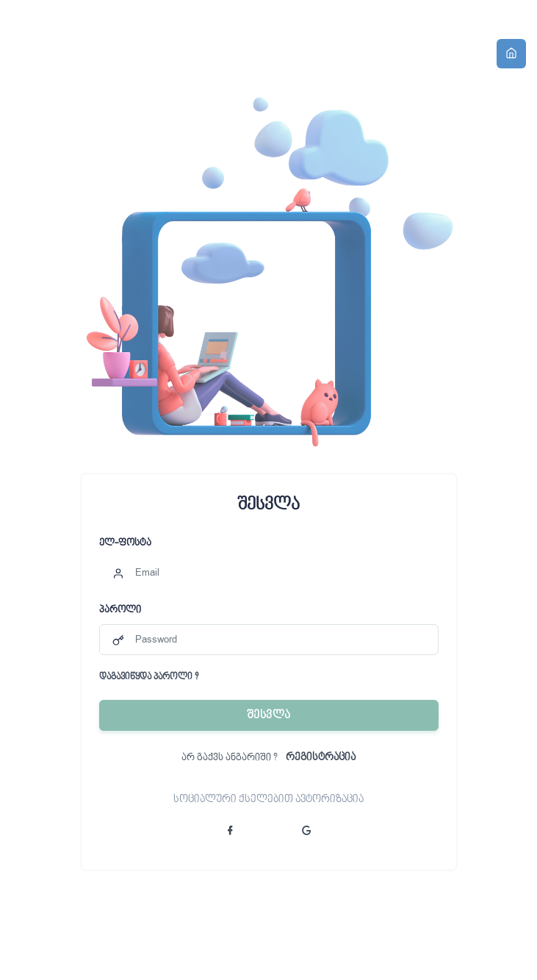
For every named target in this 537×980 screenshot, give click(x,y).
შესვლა (269, 715)
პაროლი (120, 610)
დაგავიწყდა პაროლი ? (149, 678)
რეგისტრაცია (321, 758)
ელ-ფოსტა (125, 543)
